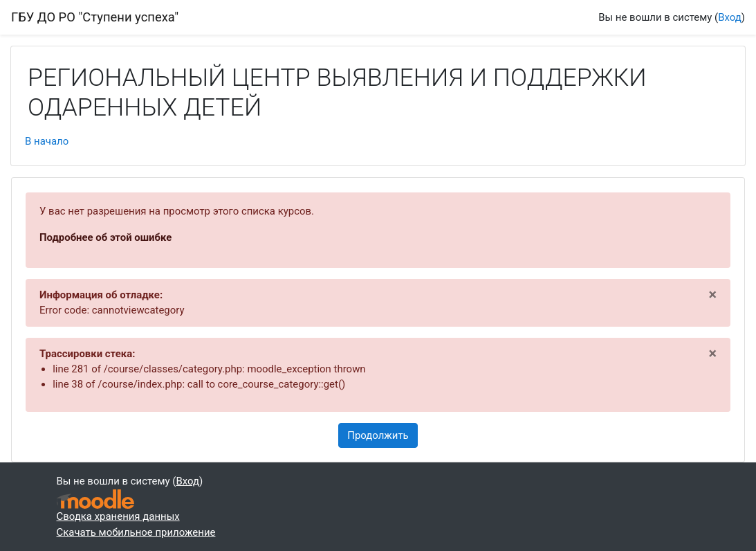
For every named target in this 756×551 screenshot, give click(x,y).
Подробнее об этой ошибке (105, 237)
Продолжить (378, 435)
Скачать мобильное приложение (136, 532)
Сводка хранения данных (118, 516)
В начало (47, 141)
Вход (730, 17)
